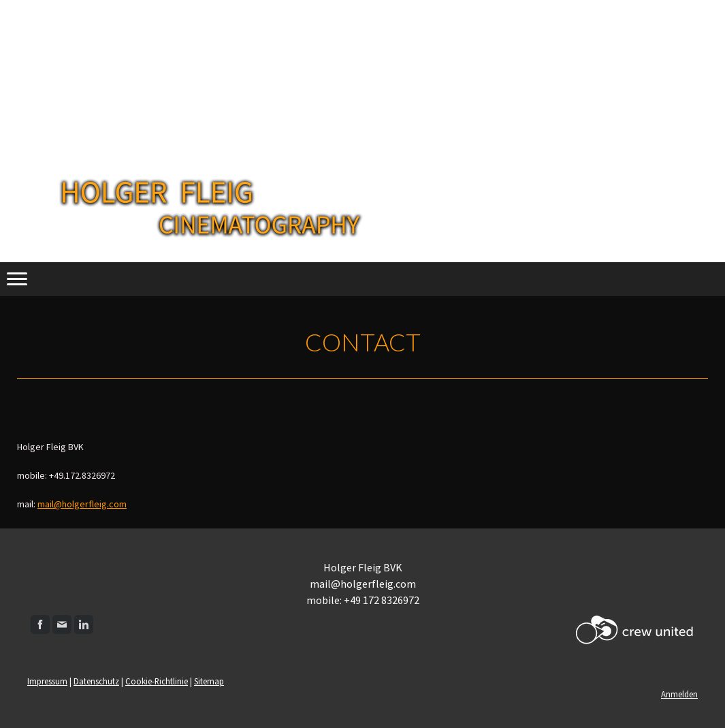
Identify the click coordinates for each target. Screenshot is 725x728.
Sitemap (209, 681)
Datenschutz (96, 681)
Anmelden (679, 694)
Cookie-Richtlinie (157, 681)
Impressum (47, 681)
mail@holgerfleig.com (82, 504)
